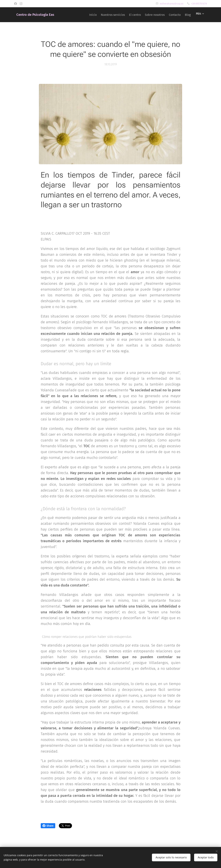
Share (48, 826)
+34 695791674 (199, 3)
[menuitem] (80, 15)
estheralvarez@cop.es (172, 3)
